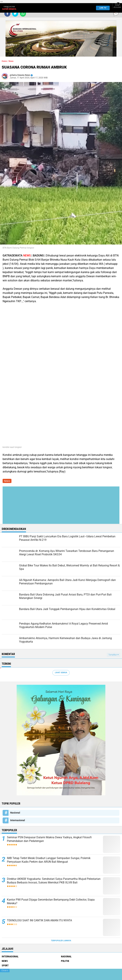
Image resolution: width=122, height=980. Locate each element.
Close (5, 970)
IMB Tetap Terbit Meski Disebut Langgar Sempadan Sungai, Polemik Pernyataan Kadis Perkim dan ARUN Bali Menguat (49, 860)
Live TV (102, 8)
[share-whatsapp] (23, 14)
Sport (5, 965)
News (11, 61)
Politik (65, 961)
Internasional (18, 820)
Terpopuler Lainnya (61, 941)
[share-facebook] (7, 14)
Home (4, 61)
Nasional (15, 813)
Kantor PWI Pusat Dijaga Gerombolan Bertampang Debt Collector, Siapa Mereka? (51, 901)
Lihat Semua (61, 673)
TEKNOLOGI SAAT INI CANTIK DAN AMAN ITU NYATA (39, 920)
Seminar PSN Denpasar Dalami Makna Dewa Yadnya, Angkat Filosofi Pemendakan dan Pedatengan (49, 839)
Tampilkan (114, 655)
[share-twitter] (15, 14)
